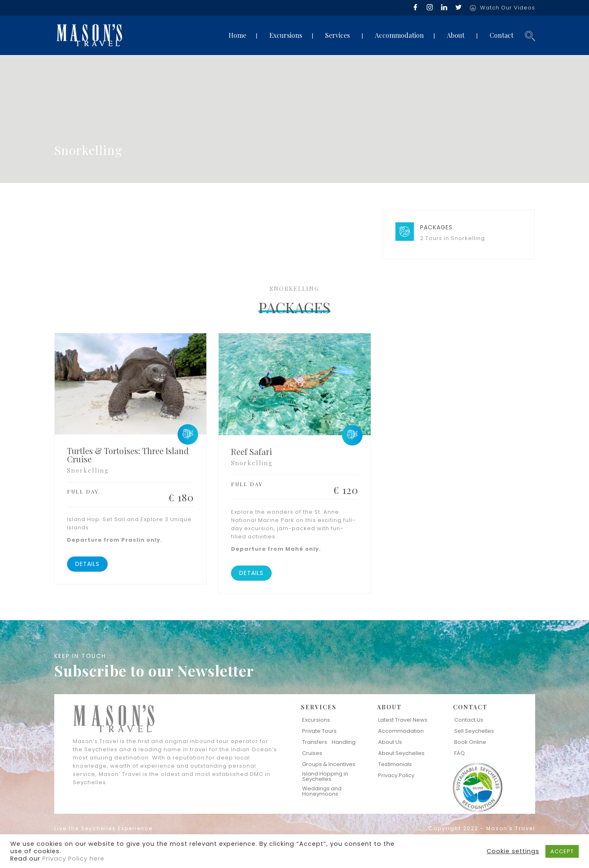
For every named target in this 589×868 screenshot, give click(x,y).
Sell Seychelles (474, 731)
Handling (344, 742)
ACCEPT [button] (562, 851)
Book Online (470, 742)
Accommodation (399, 35)
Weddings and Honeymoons (322, 791)
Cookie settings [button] (513, 851)
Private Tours (319, 731)
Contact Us (469, 720)
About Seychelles (401, 753)
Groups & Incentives (329, 764)
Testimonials (395, 764)
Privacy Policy (396, 775)
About (456, 35)
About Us (390, 742)
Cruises (312, 753)
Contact (501, 35)
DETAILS (87, 564)
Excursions (286, 35)
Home (237, 35)
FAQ (460, 753)
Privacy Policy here (73, 859)
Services (337, 35)
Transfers (315, 742)
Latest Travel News (403, 720)
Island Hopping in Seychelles (325, 776)
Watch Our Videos (508, 8)
